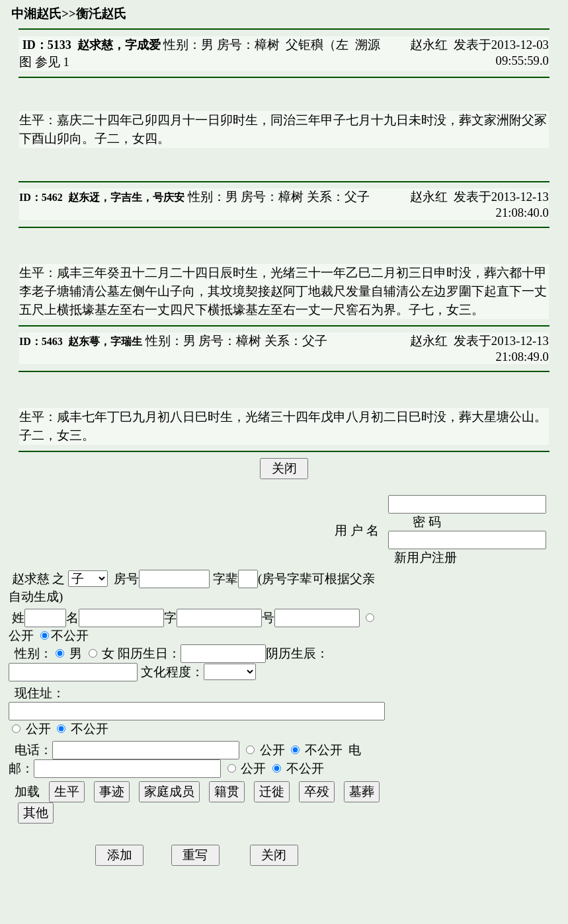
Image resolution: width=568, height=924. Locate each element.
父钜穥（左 (317, 45)
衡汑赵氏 (101, 14)
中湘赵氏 (36, 14)
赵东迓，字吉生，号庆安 (126, 197)
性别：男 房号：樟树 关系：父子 (277, 197)
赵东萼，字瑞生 (105, 341)
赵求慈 (31, 579)
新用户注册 (426, 558)
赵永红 (429, 45)
